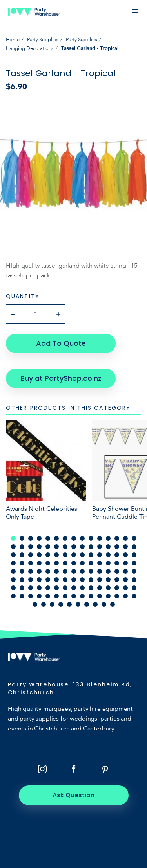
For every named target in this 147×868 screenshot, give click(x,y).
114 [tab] (82, 596)
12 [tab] (108, 538)
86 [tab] (100, 580)
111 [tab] (56, 596)
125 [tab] (69, 604)
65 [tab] (48, 571)
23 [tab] (74, 547)
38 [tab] (74, 555)
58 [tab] (117, 563)
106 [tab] (13, 596)
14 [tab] (125, 538)
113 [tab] (74, 596)
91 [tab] (13, 588)
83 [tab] (74, 580)
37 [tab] (65, 555)
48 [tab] (31, 563)
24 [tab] (82, 547)
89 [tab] (125, 580)
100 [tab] (91, 588)
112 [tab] (65, 596)
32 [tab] (22, 555)
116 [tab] (100, 596)
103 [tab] (117, 588)
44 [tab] (125, 555)
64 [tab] (39, 571)
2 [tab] (22, 538)
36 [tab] (56, 555)
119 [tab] (125, 596)
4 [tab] (39, 538)
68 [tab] (74, 571)
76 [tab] (13, 580)
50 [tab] (48, 563)
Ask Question (73, 795)
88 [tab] (117, 580)
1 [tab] (13, 538)
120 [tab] (134, 596)
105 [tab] (134, 588)
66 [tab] (56, 571)
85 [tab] (91, 580)
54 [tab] (82, 563)
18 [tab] (31, 547)
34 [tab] (39, 555)
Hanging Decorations (30, 48)
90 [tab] (134, 580)
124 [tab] (61, 604)
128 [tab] (95, 604)
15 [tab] (134, 538)
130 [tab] (113, 604)
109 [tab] (39, 596)
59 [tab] (125, 563)
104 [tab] (125, 588)
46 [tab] (13, 563)
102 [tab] (108, 588)
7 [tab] (65, 538)
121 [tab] (35, 604)
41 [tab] (100, 555)
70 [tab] (91, 571)
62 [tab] (22, 571)
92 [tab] (22, 588)
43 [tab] (117, 555)
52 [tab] (65, 563)
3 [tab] (31, 538)
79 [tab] (39, 580)
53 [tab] (74, 563)
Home (13, 40)
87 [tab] (108, 580)
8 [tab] (74, 538)
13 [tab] (117, 538)
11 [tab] (100, 538)
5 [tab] (48, 538)
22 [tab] (65, 547)
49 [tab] (39, 563)
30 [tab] (134, 547)
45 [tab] (134, 555)
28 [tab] (117, 547)
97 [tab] (65, 588)
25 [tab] (91, 547)
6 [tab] (56, 538)
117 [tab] (108, 596)
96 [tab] (56, 588)
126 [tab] (78, 604)
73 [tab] (117, 571)
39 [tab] (82, 555)
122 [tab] (44, 604)
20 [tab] (48, 547)
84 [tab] (82, 580)
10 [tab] (91, 538)
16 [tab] (13, 547)
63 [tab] (31, 571)
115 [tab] (91, 596)
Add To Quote (61, 343)
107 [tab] (22, 596)
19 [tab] (39, 547)
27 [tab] (108, 547)
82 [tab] (65, 580)
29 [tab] (125, 547)
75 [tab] (134, 571)
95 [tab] (48, 588)
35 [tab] (48, 555)
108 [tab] (31, 596)
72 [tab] (108, 571)
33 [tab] (31, 555)
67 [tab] (65, 571)
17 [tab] (22, 547)
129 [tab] (104, 604)
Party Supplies (43, 40)
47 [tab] (22, 563)
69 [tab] (82, 571)
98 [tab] (74, 588)
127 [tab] (87, 604)
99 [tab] (82, 588)
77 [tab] (22, 580)
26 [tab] (100, 547)
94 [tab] (39, 588)
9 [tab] (82, 538)
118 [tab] (117, 596)
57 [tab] (108, 563)
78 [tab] (31, 580)
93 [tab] (31, 588)
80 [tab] (48, 580)
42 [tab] (108, 555)
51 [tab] (56, 563)
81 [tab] (56, 580)
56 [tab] (100, 563)
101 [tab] (100, 588)
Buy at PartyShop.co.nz (61, 378)
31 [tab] (13, 555)
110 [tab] (48, 596)
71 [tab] (100, 571)
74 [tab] (125, 571)
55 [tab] (91, 563)
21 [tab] (56, 547)
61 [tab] (13, 571)
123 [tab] (52, 604)
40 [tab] (91, 555)
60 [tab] (134, 563)
